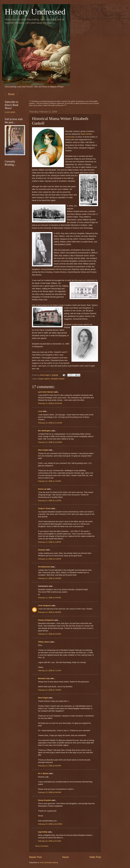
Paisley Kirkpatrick (46, 620)
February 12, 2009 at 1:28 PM (49, 542)
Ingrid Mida (43, 832)
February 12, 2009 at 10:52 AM (50, 403)
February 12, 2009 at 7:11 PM (49, 671)
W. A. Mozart (43, 773)
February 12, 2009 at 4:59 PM (49, 612)
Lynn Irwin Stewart (46, 392)
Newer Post (35, 857)
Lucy (40, 411)
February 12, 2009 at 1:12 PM (49, 501)
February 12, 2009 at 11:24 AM (50, 423)
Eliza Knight (43, 450)
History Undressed (35, 12)
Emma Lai (42, 489)
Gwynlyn (42, 550)
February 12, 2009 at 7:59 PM (49, 690)
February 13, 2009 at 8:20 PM (49, 766)
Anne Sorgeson (44, 606)
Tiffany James (44, 642)
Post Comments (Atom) (49, 862)
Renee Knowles (44, 800)
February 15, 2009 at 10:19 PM (50, 824)
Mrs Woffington (44, 431)
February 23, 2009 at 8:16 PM (49, 841)
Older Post (95, 857)
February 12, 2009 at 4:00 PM (49, 598)
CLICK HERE (10, 112)
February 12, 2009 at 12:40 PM (50, 442)
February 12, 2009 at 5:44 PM (49, 634)
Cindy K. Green (44, 508)
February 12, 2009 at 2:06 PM (49, 559)
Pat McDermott (44, 567)
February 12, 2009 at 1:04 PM (49, 481)
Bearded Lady (44, 678)
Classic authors (44, 379)
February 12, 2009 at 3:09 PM (49, 578)
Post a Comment (42, 846)
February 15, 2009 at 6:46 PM (49, 792)
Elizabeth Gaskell (58, 379)
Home (11, 94)
